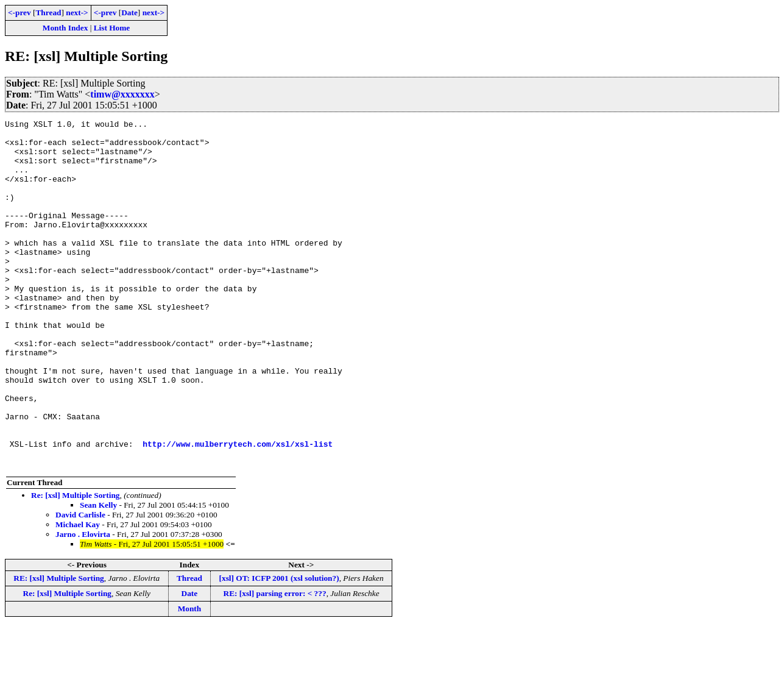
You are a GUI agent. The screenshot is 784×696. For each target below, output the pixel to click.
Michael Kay (78, 594)
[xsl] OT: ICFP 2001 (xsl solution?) (279, 648)
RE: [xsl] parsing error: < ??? (275, 663)
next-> (77, 12)
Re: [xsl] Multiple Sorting (75, 565)
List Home (112, 28)
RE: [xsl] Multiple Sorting (58, 648)
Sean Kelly (98, 574)
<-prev (19, 12)
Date (129, 12)
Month (190, 678)
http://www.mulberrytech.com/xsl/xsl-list (238, 510)
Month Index (65, 28)
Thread (48, 12)
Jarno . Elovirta (83, 604)
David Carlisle (80, 584)
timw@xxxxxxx (122, 94)
